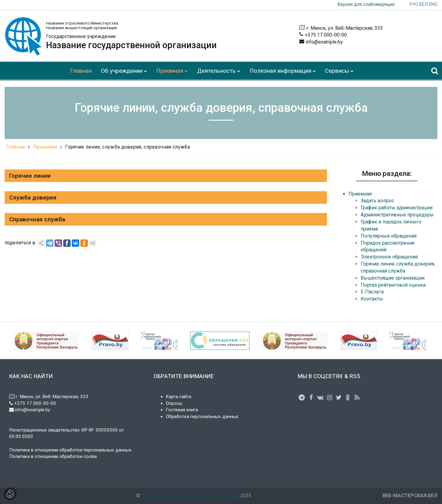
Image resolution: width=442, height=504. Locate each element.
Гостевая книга (182, 410)
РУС (414, 4)
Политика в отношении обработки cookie (53, 456)
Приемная (45, 147)
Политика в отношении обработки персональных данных (70, 450)
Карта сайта (178, 397)
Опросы (174, 403)
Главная (16, 147)
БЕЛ (423, 4)
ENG (433, 4)
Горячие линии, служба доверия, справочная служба (127, 147)
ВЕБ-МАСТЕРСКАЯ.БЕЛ (410, 496)
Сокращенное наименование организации (190, 496)
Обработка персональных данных (202, 417)
